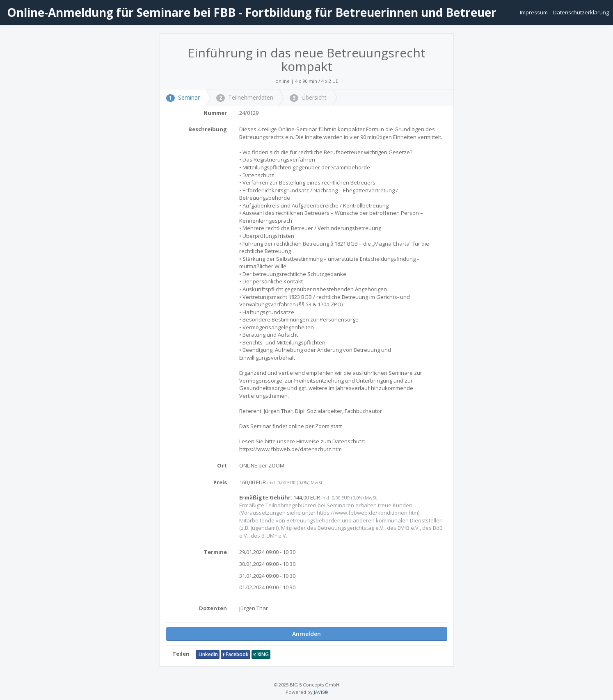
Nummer (215, 113)
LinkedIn (208, 654)
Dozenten (213, 608)
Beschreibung (208, 129)
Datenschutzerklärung (581, 12)
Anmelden (306, 634)
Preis (220, 482)
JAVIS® (321, 692)
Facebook (236, 654)
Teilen (181, 654)
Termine (215, 552)
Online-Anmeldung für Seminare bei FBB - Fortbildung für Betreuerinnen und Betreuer (250, 12)
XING (261, 654)
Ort (222, 465)
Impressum (534, 12)
